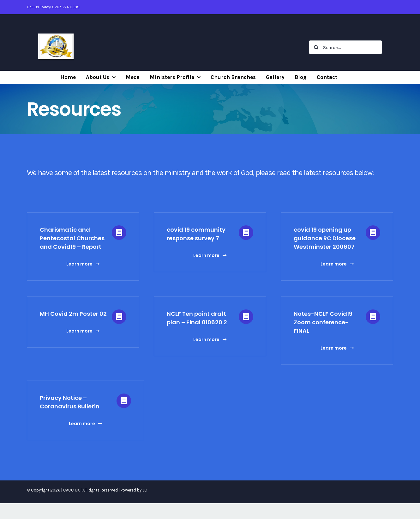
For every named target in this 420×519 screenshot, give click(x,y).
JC (145, 490)
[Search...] (345, 47)
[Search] (316, 47)
